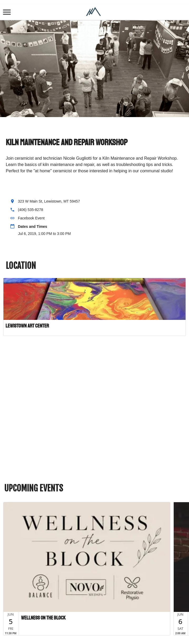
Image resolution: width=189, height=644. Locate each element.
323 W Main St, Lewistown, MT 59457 (49, 201)
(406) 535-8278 (31, 210)
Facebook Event (31, 218)
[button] (7, 12)
